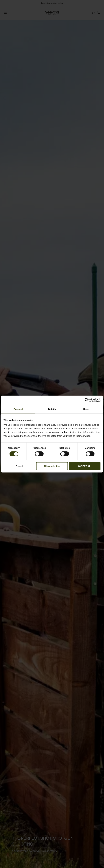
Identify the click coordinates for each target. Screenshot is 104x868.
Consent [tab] (18, 409)
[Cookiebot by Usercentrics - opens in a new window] (87, 400)
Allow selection (52, 466)
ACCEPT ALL (85, 466)
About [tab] (86, 409)
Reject (19, 466)
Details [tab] (52, 409)
